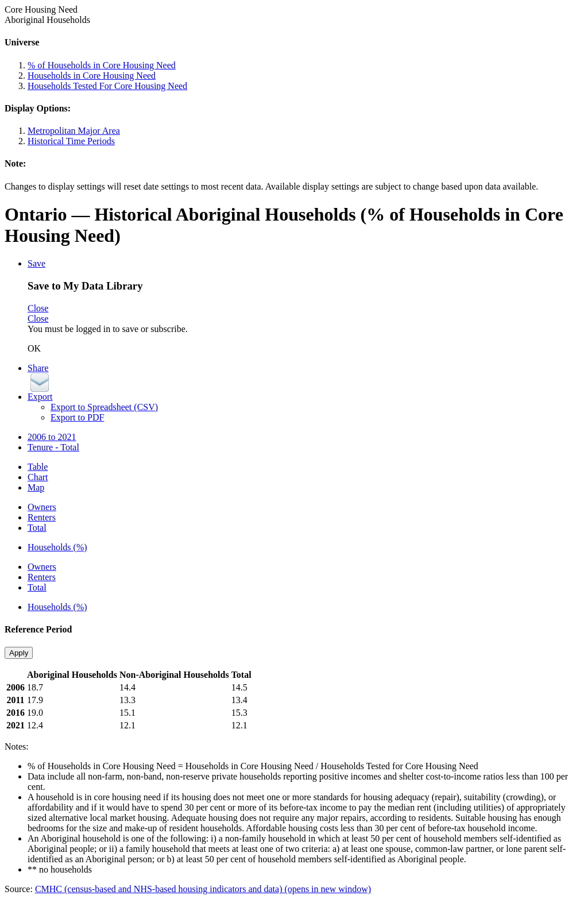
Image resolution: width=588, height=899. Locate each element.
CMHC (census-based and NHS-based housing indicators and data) (203, 889)
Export (40, 397)
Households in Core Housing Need (92, 76)
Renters (42, 517)
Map (36, 487)
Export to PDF (77, 417)
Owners (42, 507)
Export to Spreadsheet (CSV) (104, 407)
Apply (19, 653)
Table (38, 467)
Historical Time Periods (71, 141)
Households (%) (57, 547)
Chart (38, 477)
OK (34, 348)
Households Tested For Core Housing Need (107, 86)
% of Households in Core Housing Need (102, 65)
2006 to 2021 (52, 437)
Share (38, 368)
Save (36, 263)
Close (38, 308)
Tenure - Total (53, 447)
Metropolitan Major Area (74, 131)
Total (37, 528)
